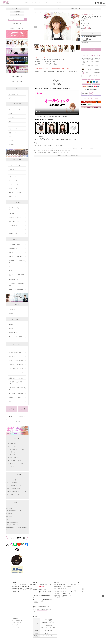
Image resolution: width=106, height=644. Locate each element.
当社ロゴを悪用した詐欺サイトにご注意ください (67, 156)
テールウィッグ (13, 181)
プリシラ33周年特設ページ (14, 483)
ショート (11, 125)
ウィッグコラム (14, 455)
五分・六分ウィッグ (14, 222)
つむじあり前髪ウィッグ (15, 218)
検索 (25, 19)
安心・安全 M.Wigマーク (13, 494)
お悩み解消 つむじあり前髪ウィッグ (17, 383)
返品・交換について (93, 66)
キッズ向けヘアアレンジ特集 (16, 393)
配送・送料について (42, 610)
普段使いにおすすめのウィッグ (17, 378)
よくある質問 (9, 514)
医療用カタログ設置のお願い (17, 29)
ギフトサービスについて (18, 627)
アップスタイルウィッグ (15, 169)
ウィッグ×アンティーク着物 (16, 368)
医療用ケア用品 (13, 314)
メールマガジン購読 (79, 589)
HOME (35, 12)
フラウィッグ (12, 197)
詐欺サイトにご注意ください (13, 525)
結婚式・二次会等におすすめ (16, 360)
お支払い (15, 582)
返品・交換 (56, 582)
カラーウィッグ (13, 129)
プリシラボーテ (13, 141)
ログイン (17, 15)
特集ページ (13, 452)
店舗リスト (17, 421)
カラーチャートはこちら (93, 69)
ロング (11, 113)
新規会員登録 (17, 12)
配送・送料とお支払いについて (13, 511)
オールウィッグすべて (14, 109)
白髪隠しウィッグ (13, 214)
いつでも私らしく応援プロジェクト (17, 275)
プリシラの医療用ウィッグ (15, 245)
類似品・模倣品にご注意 (12, 522)
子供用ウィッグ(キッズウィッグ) (43, 147)
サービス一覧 (13, 444)
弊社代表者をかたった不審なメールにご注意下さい (17, 529)
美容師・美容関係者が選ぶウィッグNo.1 (17, 491)
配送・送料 (36, 582)
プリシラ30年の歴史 (12, 480)
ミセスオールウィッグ (14, 137)
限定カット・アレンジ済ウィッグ (17, 338)
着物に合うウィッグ (14, 356)
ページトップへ (103, 596)
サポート (15, 616)
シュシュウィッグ (13, 185)
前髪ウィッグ (12, 177)
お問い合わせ (9, 516)
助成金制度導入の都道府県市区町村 (17, 285)
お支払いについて (17, 623)
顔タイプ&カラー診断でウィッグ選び (17, 389)
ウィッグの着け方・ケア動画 (17, 449)
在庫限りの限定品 (13, 333)
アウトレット (12, 329)
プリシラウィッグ (45, 151)
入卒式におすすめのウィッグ (16, 364)
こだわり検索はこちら (17, 24)
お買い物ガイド (93, 76)
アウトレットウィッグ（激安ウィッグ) (50, 149)
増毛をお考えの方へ (14, 234)
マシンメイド (12, 230)
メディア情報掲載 (14, 458)
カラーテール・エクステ (15, 193)
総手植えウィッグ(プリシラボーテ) (17, 261)
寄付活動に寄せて (13, 280)
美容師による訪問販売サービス (17, 290)
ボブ (10, 121)
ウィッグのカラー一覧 (17, 77)
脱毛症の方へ (12, 253)
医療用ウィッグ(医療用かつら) (16, 257)
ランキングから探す (17, 82)
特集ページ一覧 (13, 401)
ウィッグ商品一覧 (13, 94)
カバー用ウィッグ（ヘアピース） (16, 209)
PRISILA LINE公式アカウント (17, 460)
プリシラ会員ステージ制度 (16, 463)
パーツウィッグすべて (14, 165)
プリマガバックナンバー (16, 466)
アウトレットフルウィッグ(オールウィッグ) (64, 149)
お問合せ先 (36, 616)
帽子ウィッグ (12, 133)
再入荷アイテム (13, 325)
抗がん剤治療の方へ (14, 249)
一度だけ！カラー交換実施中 (93, 73)
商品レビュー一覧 (78, 591)
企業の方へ (8, 519)
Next (78, 27)
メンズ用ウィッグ (23, 409)
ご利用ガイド (9, 508)
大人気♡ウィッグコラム (15, 397)
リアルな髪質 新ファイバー (14, 486)
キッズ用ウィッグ (11, 409)
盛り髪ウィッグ (13, 189)
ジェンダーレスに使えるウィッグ (17, 373)
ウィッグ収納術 (14, 446)
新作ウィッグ (12, 98)
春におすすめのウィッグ (15, 352)
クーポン (40, 145)
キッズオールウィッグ (53, 147)
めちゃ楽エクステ (13, 173)
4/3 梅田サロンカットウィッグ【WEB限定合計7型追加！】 (67, 9)
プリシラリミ (12, 145)
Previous (35, 27)
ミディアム (12, 117)
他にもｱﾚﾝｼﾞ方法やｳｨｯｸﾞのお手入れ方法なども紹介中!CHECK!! (52, 116)
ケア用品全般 (12, 310)
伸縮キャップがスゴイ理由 (14, 488)
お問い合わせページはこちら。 (48, 627)
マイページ (77, 582)
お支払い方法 (28, 590)
